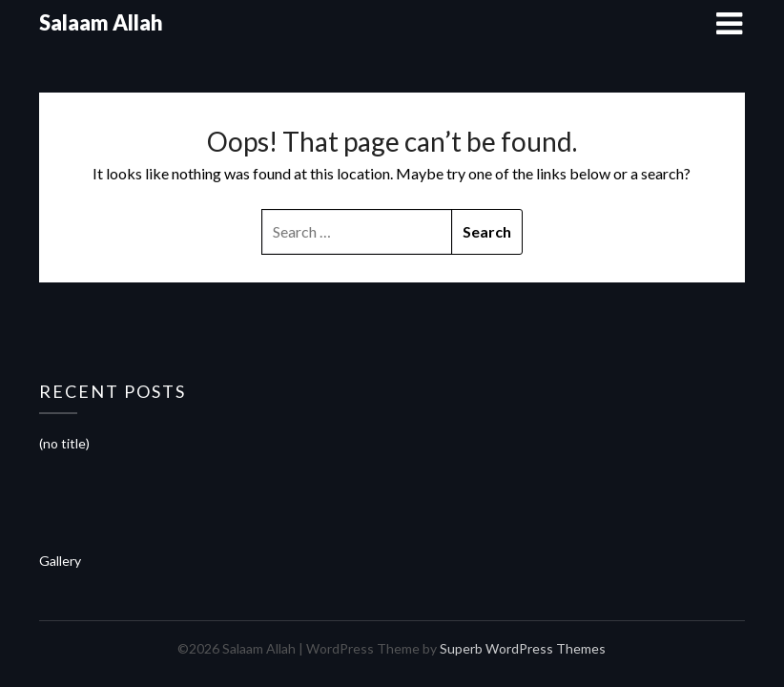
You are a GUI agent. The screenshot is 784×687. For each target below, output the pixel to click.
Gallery (60, 561)
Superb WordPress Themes (523, 648)
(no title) (64, 443)
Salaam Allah (101, 22)
